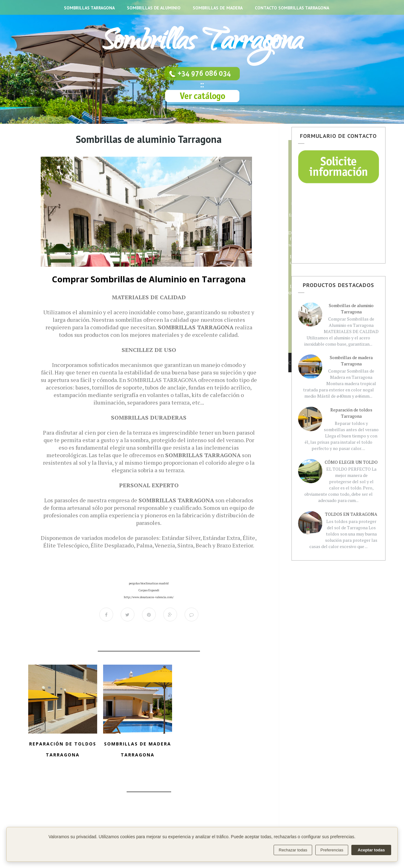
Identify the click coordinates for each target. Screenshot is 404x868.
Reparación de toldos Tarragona (351, 413)
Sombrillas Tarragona (202, 44)
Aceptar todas (371, 850)
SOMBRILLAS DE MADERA (218, 8)
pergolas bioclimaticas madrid (149, 583)
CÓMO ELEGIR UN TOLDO (351, 462)
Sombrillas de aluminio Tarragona (351, 309)
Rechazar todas (293, 850)
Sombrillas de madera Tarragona (351, 361)
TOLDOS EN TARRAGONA (351, 514)
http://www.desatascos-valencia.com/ (149, 597)
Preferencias (332, 850)
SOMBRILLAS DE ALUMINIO (154, 8)
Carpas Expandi (149, 590)
